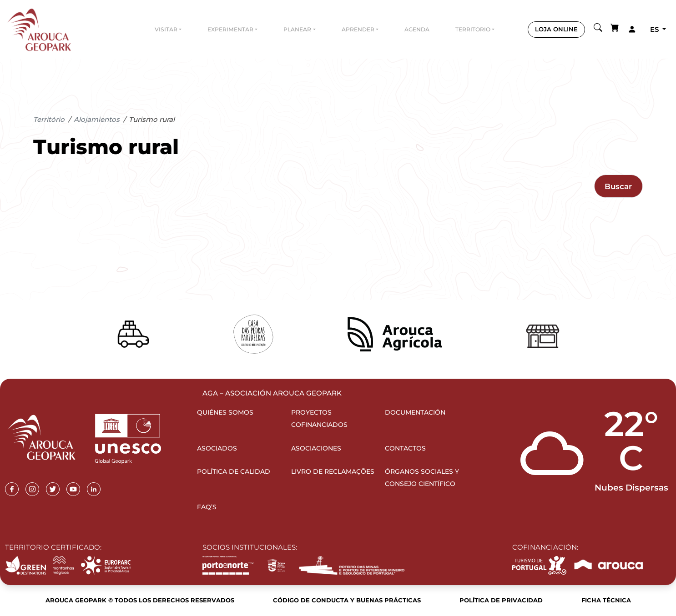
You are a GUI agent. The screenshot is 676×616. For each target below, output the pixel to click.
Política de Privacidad (501, 600)
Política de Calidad (234, 471)
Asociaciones (316, 448)
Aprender (358, 29)
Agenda (417, 29)
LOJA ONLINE (556, 29)
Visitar (166, 29)
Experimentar (230, 29)
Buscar (618, 186)
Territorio (473, 29)
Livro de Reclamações (333, 471)
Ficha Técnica (606, 600)
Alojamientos (97, 119)
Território (49, 119)
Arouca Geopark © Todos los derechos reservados (140, 600)
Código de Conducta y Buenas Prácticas (347, 600)
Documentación (415, 412)
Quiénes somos (225, 412)
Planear (297, 29)
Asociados (217, 448)
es (655, 29)
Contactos (405, 448)
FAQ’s (207, 507)
